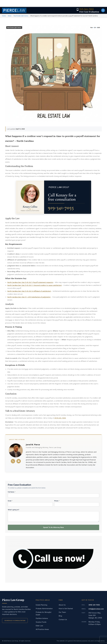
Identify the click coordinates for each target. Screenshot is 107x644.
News (10, 16)
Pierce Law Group (13, 600)
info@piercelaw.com (96, 609)
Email (10, 501)
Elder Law (39, 626)
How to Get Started (66, 609)
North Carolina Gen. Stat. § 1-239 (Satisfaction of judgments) (29, 297)
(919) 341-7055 (60, 418)
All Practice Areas (42, 629)
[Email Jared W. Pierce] (19, 461)
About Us (62, 605)
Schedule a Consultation (15, 620)
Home (4, 16)
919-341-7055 (87, 9)
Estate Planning (41, 605)
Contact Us (63, 619)
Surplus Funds (41, 622)
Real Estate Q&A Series (21, 16)
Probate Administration (44, 609)
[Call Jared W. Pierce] (13, 461)
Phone (57, 501)
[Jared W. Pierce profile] (16, 450)
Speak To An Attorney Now (53, 527)
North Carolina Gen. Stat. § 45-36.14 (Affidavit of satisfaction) (29, 291)
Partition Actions (42, 618)
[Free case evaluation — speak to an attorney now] (53, 197)
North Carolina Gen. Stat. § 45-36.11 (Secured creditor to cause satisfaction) (35, 285)
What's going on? (13, 510)
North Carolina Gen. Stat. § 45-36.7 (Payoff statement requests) (30, 282)
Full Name (12, 492)
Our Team (62, 612)
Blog (60, 616)
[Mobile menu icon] (103, 10)
